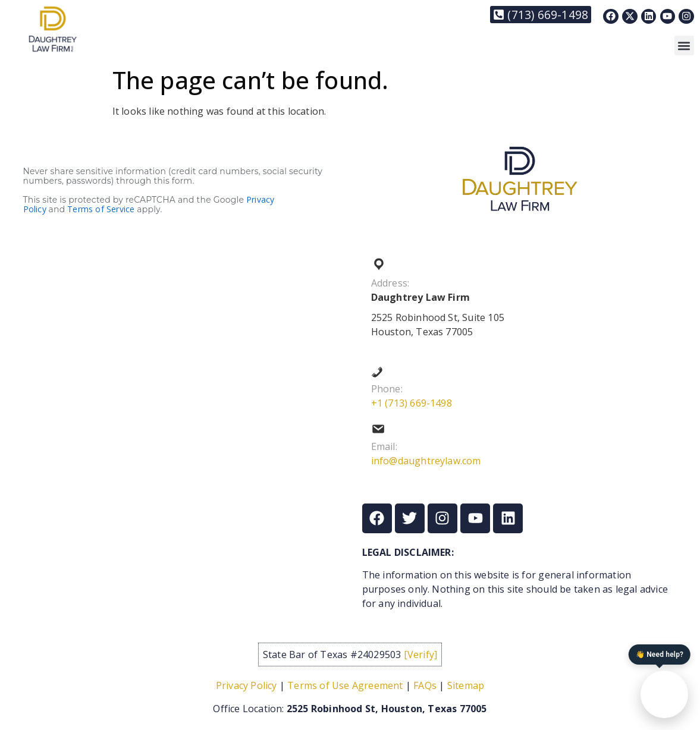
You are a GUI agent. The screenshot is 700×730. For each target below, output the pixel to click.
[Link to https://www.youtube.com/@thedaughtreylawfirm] (668, 17)
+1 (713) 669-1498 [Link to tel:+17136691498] (412, 403)
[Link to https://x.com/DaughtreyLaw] (630, 17)
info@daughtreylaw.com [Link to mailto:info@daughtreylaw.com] (426, 461)
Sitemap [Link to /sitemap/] (466, 685)
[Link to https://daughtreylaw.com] (53, 29)
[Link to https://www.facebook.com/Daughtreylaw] (611, 17)
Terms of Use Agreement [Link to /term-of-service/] (345, 685)
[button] (684, 45)
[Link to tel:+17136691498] (541, 15)
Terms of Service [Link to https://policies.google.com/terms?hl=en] (101, 209)
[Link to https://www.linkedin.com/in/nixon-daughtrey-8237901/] (649, 17)
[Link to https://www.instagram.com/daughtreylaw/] (686, 17)
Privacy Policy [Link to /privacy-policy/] (247, 685)
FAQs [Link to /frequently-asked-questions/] (425, 685)
